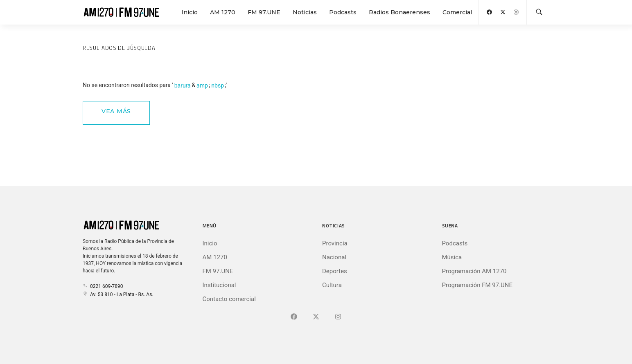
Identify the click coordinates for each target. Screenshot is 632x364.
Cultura (332, 285)
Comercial (457, 12)
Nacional (334, 257)
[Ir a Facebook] (294, 317)
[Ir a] (338, 317)
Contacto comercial (229, 299)
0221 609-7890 (103, 286)
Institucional (219, 285)
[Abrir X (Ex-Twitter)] (503, 12)
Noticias (305, 12)
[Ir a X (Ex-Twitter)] (316, 317)
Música (452, 257)
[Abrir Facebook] (489, 12)
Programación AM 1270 (474, 271)
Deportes (335, 271)
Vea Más (116, 111)
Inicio (190, 12)
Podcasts (343, 12)
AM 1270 (223, 12)
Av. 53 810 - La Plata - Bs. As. (118, 294)
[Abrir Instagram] (516, 12)
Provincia (335, 243)
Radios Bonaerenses (400, 12)
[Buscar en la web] (539, 12)
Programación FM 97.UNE (477, 285)
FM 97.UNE (264, 12)
